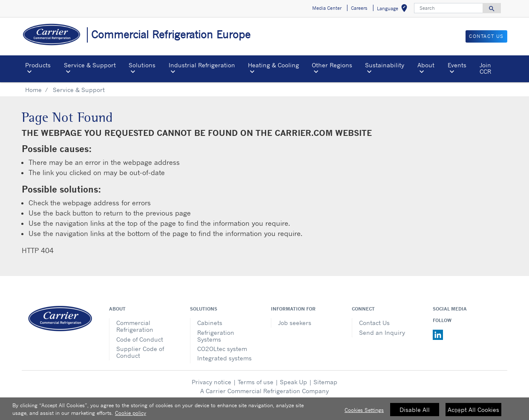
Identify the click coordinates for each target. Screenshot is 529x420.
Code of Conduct (140, 339)
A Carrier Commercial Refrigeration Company (264, 391)
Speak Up (293, 382)
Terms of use (256, 382)
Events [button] (457, 65)
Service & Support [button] (90, 65)
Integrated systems (224, 358)
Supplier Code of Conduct (140, 352)
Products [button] (38, 65)
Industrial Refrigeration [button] (202, 65)
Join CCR (485, 68)
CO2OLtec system (222, 349)
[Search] (448, 8)
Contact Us (374, 323)
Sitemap (325, 382)
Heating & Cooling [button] (273, 65)
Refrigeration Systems (216, 336)
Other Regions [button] (332, 65)
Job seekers (295, 323)
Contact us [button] (486, 36)
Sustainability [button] (385, 65)
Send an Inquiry (382, 332)
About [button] (426, 65)
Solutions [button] (142, 65)
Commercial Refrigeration (135, 326)
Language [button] (394, 10)
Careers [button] (359, 8)
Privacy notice (211, 382)
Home (33, 90)
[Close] (457, 414)
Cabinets (210, 323)
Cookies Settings (364, 413)
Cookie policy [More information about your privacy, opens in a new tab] (131, 416)
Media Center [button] (327, 8)
